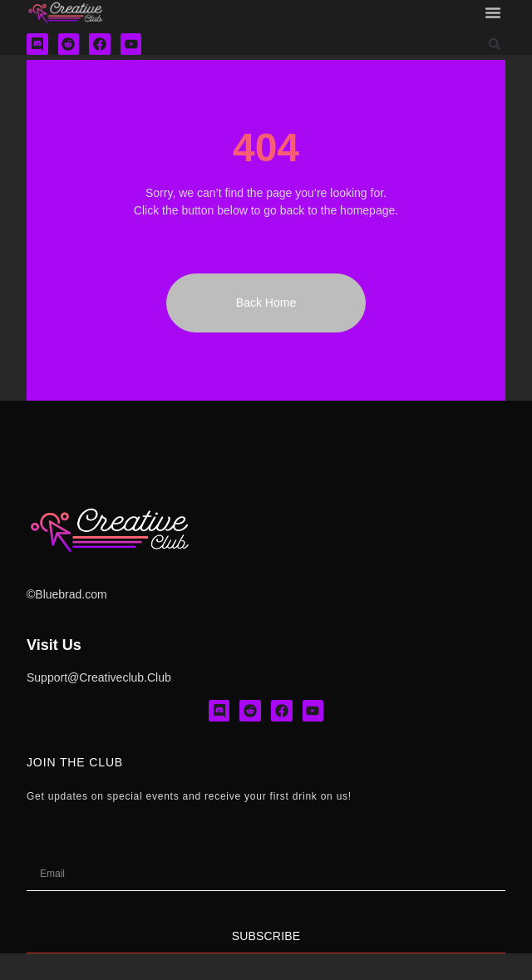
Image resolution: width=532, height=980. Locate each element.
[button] (493, 12)
